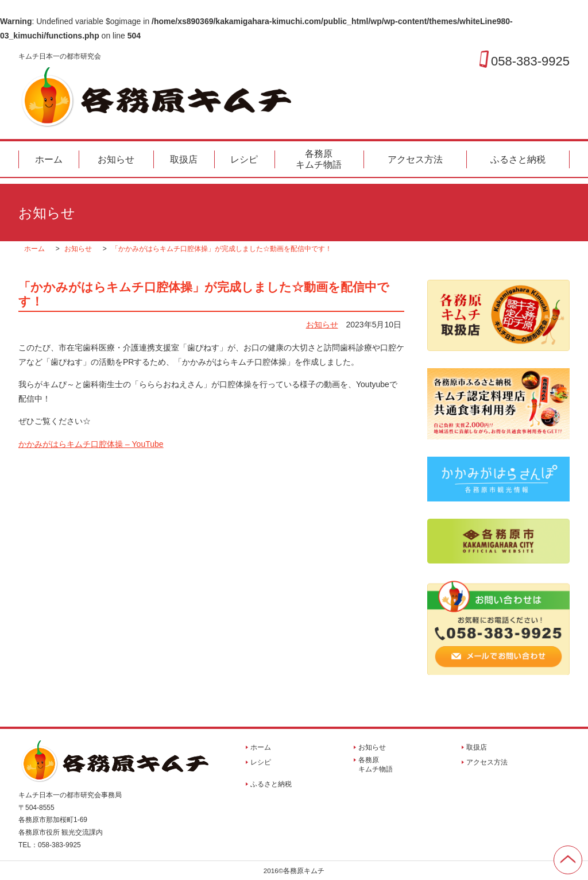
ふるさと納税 (518, 159)
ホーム (49, 159)
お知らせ (116, 159)
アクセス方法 (415, 159)
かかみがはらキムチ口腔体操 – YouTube (91, 444)
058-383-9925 (530, 61)
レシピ (244, 159)
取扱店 (184, 159)
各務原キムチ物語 (319, 159)
